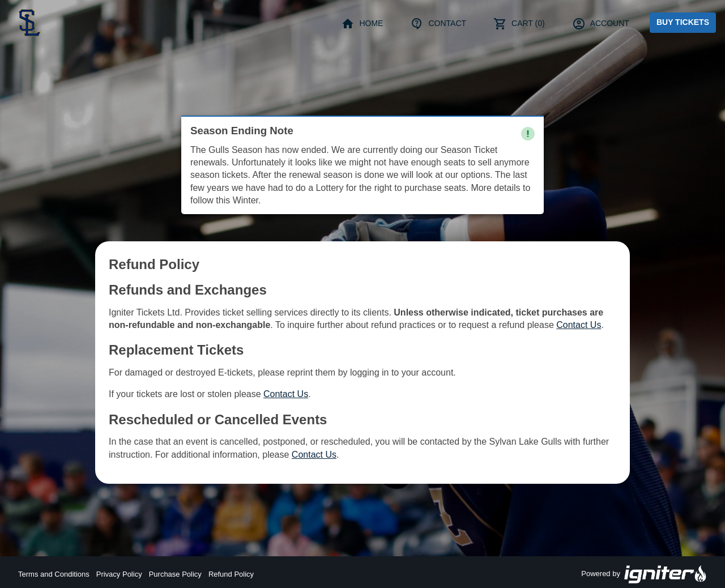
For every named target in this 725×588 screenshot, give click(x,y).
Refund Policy (231, 574)
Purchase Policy (175, 574)
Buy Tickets (683, 22)
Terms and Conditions (54, 574)
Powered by (644, 574)
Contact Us (579, 325)
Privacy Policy (119, 574)
